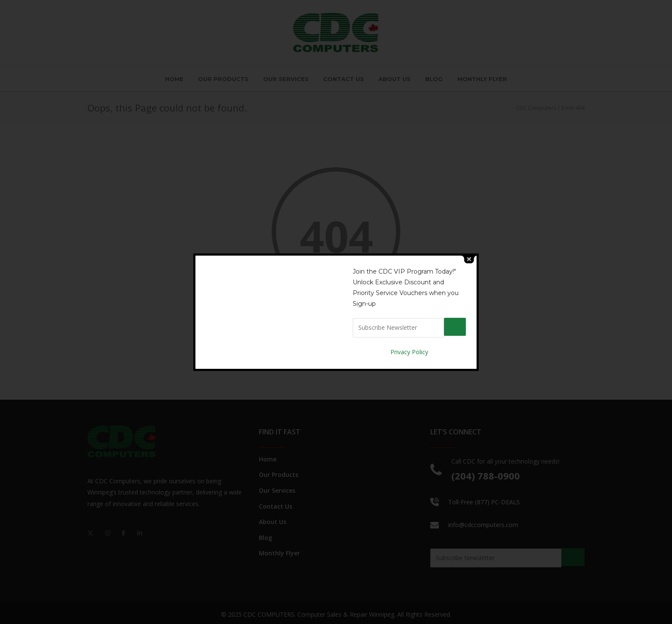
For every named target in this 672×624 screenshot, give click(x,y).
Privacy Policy (409, 351)
